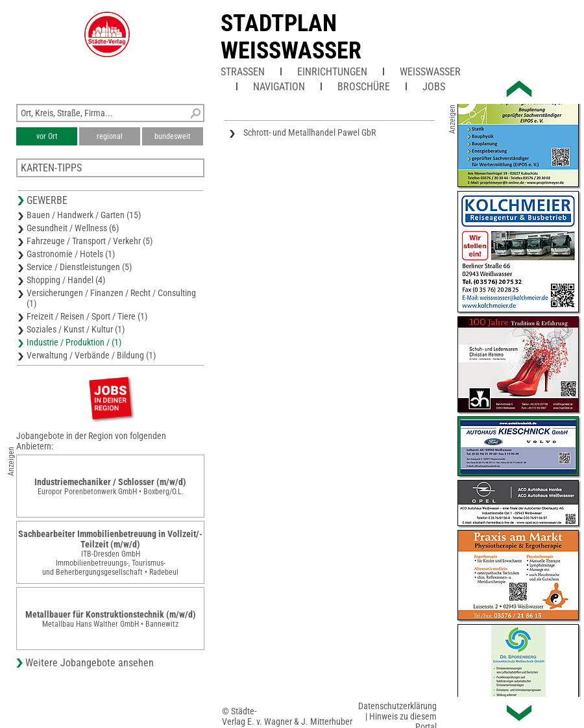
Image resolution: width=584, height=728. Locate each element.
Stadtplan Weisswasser (291, 37)
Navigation (279, 87)
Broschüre (364, 87)
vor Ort (47, 136)
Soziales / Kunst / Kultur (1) (76, 329)
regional (110, 136)
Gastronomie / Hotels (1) (71, 254)
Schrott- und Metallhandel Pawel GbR (310, 132)
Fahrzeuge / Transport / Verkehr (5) (90, 241)
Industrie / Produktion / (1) (74, 342)
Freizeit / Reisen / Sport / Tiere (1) (87, 316)
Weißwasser (430, 72)
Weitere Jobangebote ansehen (90, 663)
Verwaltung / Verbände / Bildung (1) (91, 355)
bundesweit (173, 136)
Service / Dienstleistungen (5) (79, 267)
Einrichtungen (332, 72)
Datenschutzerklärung (397, 706)
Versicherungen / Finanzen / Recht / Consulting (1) (111, 298)
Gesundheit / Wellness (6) (73, 228)
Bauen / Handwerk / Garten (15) (84, 215)
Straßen (243, 72)
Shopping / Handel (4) (66, 280)
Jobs (434, 87)
